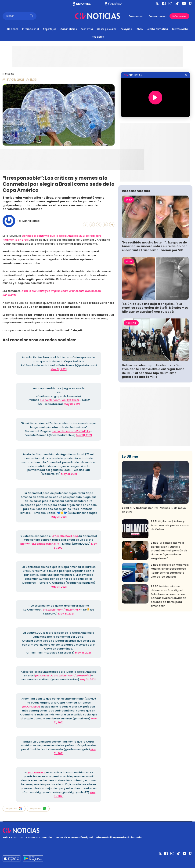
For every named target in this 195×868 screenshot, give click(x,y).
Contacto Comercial (39, 838)
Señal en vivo (179, 16)
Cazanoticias (69, 29)
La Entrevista (180, 29)
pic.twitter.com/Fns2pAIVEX (61, 610)
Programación (158, 16)
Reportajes (49, 29)
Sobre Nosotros (13, 838)
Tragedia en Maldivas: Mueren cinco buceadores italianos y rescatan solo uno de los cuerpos (170, 571)
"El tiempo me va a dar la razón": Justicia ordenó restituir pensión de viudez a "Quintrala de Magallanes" (169, 551)
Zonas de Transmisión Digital (74, 838)
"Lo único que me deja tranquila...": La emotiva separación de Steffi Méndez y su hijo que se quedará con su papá (155, 308)
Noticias (8, 74)
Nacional (13, 29)
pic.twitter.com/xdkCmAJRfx (40, 544)
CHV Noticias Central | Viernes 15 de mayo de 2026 (154, 510)
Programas (136, 16)
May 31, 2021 (59, 369)
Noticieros (98, 37)
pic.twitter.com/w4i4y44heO (59, 400)
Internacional (31, 29)
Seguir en (14, 809)
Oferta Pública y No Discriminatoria (119, 838)
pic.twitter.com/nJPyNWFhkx (71, 431)
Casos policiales (107, 29)
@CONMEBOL (44, 675)
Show (140, 29)
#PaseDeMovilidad (65, 536)
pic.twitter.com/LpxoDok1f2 (72, 675)
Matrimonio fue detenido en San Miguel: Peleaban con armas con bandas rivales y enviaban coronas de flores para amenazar (168, 596)
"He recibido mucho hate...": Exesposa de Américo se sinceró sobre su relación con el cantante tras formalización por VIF (155, 246)
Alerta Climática (158, 29)
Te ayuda (126, 29)
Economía (87, 29)
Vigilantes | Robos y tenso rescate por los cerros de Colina (170, 525)
